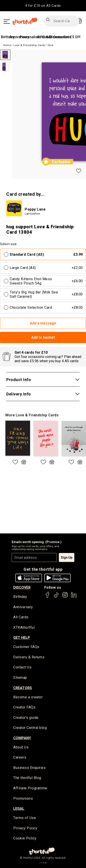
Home (7, 45)
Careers (20, 757)
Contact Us (22, 667)
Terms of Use (25, 818)
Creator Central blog (30, 728)
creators (23, 688)
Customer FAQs (26, 647)
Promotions (23, 798)
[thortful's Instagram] (65, 597)
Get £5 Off (72, 37)
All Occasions (60, 37)
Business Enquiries (29, 768)
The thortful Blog (27, 778)
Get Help (22, 638)
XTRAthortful (24, 627)
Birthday (8, 37)
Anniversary (23, 607)
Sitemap (20, 678)
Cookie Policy (25, 838)
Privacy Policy (25, 828)
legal (19, 809)
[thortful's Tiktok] (56, 597)
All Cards (21, 617)
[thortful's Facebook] (48, 597)
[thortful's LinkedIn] (74, 597)
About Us (21, 747)
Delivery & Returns (29, 657)
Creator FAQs (24, 707)
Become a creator (28, 697)
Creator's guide (26, 718)
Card (51, 45)
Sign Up (67, 557)
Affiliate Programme (30, 788)
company (22, 738)
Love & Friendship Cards (29, 45)
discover (22, 587)
